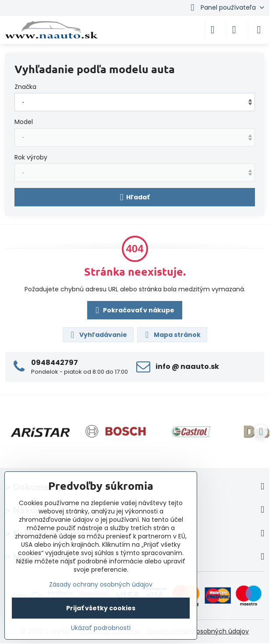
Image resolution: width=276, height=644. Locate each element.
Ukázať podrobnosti (101, 628)
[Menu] (259, 30)
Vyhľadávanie (98, 335)
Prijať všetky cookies (101, 608)
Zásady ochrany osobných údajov (197, 631)
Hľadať (135, 197)
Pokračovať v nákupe (133, 311)
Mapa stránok (172, 335)
